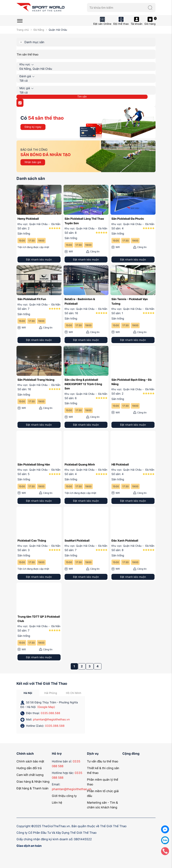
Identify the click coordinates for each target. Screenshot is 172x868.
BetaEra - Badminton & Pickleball (80, 301)
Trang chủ (23, 30)
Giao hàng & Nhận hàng (33, 782)
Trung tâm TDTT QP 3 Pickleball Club (39, 619)
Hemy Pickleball (28, 219)
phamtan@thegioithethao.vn (51, 719)
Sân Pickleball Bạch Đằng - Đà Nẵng (131, 382)
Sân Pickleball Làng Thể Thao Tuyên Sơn (84, 221)
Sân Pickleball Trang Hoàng (36, 380)
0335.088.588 (50, 713)
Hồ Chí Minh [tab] (74, 693)
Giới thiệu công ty (64, 796)
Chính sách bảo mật (30, 761)
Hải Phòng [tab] (51, 693)
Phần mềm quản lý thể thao (103, 782)
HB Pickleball (120, 464)
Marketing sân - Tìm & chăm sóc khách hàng (102, 805)
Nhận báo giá (33, 162)
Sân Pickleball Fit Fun (32, 299)
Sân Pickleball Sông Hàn (34, 464)
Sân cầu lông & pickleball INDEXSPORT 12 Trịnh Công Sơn (83, 384)
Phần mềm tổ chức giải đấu (103, 793)
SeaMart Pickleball (77, 540)
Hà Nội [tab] (28, 693)
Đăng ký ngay (33, 127)
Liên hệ (57, 803)
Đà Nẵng (39, 30)
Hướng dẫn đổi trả (29, 768)
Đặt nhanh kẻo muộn (39, 259)
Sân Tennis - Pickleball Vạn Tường (130, 301)
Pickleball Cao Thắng (32, 540)
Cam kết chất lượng (30, 775)
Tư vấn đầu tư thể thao (103, 761)
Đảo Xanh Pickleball (125, 540)
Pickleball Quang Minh (80, 464)
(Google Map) (46, 707)
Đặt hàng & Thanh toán (32, 788)
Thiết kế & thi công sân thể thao (103, 770)
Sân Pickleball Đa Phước (128, 219)
